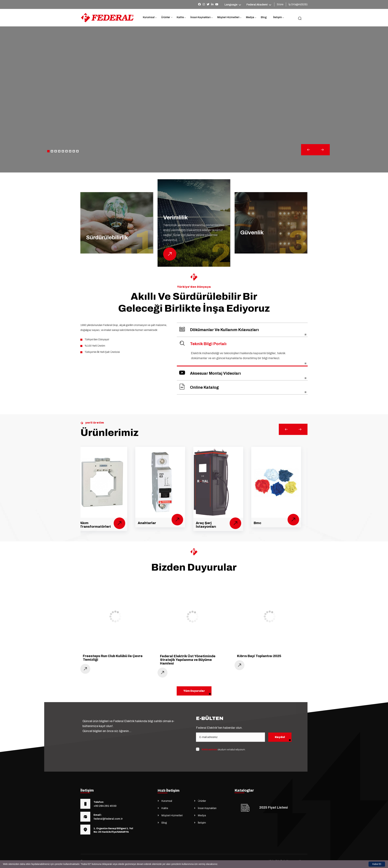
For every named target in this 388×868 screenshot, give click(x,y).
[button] (48, 151)
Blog (264, 17)
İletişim (278, 17)
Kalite (180, 17)
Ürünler (166, 17)
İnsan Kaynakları (201, 17)
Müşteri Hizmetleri (228, 17)
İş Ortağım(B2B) (298, 4)
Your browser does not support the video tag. (194, 99)
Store (280, 4)
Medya (250, 17)
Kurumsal (149, 17)
